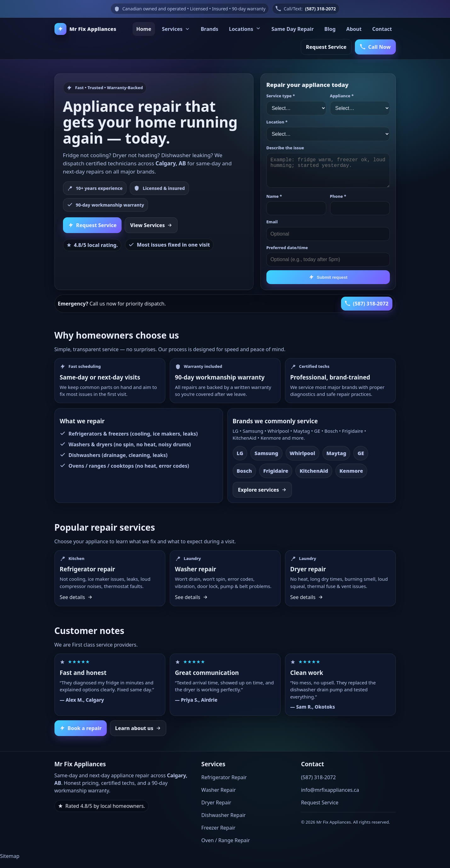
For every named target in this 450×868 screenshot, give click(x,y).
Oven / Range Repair (225, 840)
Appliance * (342, 96)
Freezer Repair (218, 828)
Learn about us (138, 728)
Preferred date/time (287, 248)
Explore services (262, 490)
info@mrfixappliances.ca (330, 790)
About (354, 29)
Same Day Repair (293, 29)
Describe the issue (285, 148)
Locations (245, 29)
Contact (382, 29)
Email (272, 222)
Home (144, 29)
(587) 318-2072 (321, 9)
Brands (209, 29)
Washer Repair (218, 790)
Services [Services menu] (176, 29)
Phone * (338, 196)
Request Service (326, 47)
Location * (277, 122)
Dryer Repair (216, 802)
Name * (274, 196)
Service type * (281, 96)
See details (76, 597)
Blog (330, 29)
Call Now (375, 47)
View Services (151, 225)
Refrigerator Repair (224, 777)
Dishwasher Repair (223, 815)
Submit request (328, 277)
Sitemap (10, 856)
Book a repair (81, 728)
